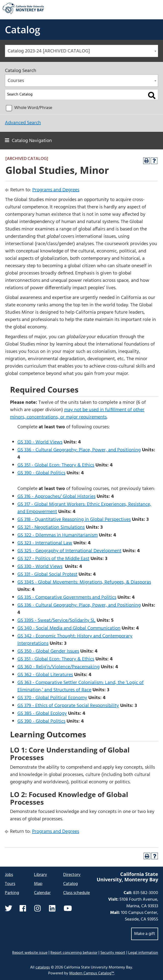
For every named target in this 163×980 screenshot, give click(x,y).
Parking (12, 893)
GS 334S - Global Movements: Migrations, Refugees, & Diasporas (84, 582)
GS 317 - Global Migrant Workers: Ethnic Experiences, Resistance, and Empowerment (84, 508)
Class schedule (76, 893)
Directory (72, 875)
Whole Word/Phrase (33, 108)
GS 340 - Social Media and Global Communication (69, 628)
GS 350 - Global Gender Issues (48, 651)
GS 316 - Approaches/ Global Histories (56, 497)
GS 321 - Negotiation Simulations (51, 527)
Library (41, 875)
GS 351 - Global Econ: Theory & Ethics (56, 465)
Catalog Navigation (32, 141)
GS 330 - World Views (40, 442)
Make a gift (145, 934)
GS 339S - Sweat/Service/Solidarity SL (56, 621)
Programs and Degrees (56, 190)
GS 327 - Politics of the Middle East (53, 559)
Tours (10, 884)
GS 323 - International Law (45, 543)
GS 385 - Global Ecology (42, 714)
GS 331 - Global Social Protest (47, 574)
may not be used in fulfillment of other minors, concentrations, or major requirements (77, 414)
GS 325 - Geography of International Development (69, 551)
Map (38, 884)
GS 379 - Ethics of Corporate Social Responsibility (68, 706)
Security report (113, 953)
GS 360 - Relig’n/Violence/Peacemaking (58, 667)
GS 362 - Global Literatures (45, 675)
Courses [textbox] (16, 81)
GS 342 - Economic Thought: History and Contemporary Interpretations (75, 640)
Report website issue (30, 953)
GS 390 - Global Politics (41, 473)
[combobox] (81, 51)
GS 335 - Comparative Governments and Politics (67, 598)
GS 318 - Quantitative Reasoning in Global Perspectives (74, 520)
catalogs (43, 968)
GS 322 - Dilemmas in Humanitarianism (58, 535)
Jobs (9, 875)
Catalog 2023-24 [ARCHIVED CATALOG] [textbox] (49, 51)
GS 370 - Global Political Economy (52, 698)
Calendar (42, 893)
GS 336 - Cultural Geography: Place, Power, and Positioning (79, 450)
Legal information (143, 953)
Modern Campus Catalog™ (92, 973)
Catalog (23, 30)
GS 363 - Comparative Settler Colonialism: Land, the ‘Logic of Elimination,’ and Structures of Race (81, 686)
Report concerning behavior (74, 953)
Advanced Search (23, 123)
